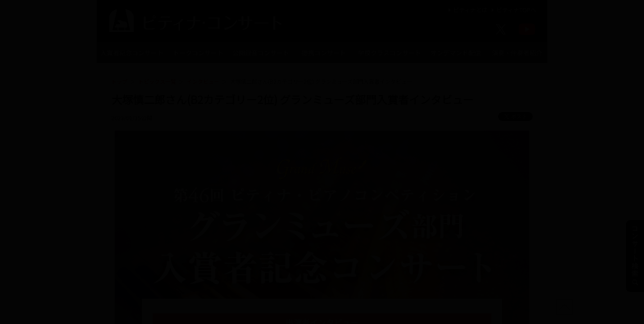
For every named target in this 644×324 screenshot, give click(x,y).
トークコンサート (198, 53)
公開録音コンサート (261, 53)
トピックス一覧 (157, 81)
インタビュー (203, 81)
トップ (119, 81)
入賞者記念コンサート (132, 53)
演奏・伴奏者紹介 (517, 53)
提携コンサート (324, 53)
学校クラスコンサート (390, 53)
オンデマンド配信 (456, 53)
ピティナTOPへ (513, 10)
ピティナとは (467, 10)
